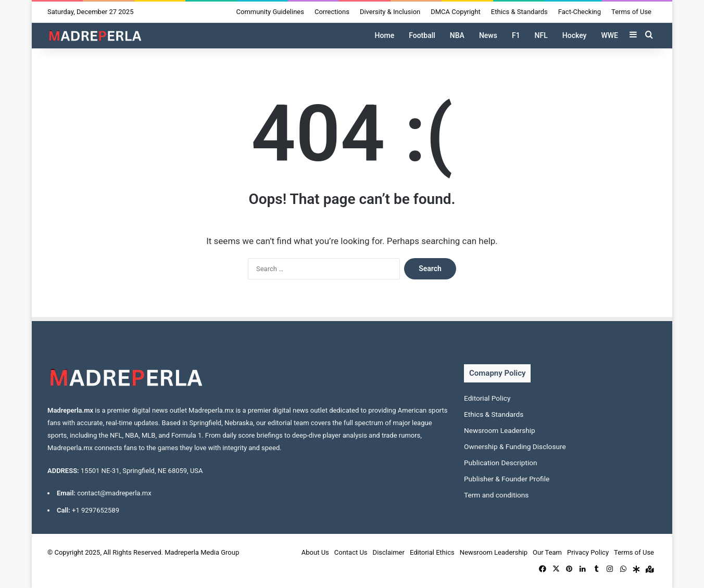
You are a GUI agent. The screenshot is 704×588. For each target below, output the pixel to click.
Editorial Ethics (432, 552)
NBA (457, 35)
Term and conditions (496, 495)
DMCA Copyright (456, 12)
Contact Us (351, 552)
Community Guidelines (270, 12)
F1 (516, 35)
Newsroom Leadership (500, 430)
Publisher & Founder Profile (507, 479)
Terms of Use (631, 12)
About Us (315, 552)
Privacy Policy (588, 552)
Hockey (575, 35)
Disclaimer (389, 552)
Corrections (332, 12)
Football (422, 35)
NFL (541, 35)
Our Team (547, 552)
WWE (609, 35)
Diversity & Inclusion (390, 12)
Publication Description (501, 463)
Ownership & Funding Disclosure (515, 446)
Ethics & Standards (519, 12)
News (488, 35)
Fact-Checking (580, 12)
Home (385, 35)
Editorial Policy (487, 398)
